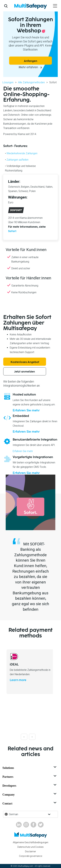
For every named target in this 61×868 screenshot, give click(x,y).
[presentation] (24, 737)
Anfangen (31, 61)
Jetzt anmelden (25, 372)
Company (30, 795)
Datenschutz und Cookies (30, 847)
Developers (30, 786)
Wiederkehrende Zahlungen (22, 153)
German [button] (14, 814)
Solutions (30, 768)
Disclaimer (30, 851)
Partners (30, 777)
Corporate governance (31, 856)
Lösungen (8, 82)
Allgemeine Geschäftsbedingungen (31, 842)
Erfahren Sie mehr (26, 411)
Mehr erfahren (29, 67)
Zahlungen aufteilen (17, 160)
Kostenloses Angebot (25, 362)
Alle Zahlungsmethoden (31, 82)
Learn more (18, 680)
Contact (30, 804)
